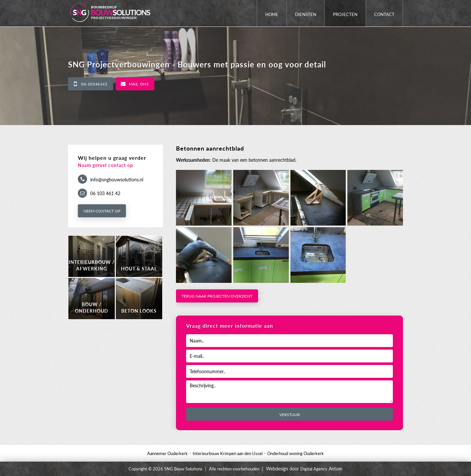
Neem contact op (102, 211)
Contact (384, 14)
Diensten (306, 14)
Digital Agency (314, 469)
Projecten (345, 14)
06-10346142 (94, 84)
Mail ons (139, 84)
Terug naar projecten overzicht (217, 296)
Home (272, 14)
